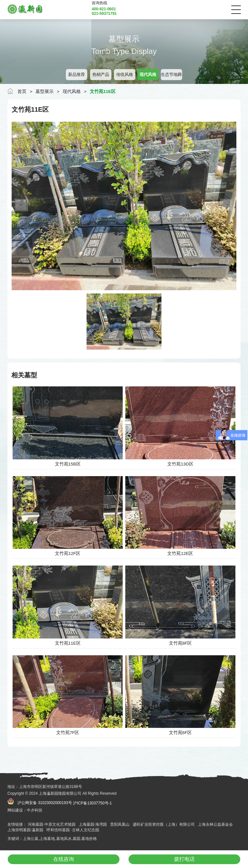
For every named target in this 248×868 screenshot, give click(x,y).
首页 (22, 92)
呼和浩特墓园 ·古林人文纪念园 (73, 830)
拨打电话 (184, 859)
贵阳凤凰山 (120, 824)
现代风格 (72, 92)
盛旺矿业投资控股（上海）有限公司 (164, 824)
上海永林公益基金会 (215, 824)
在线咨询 (64, 859)
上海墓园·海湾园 (93, 824)
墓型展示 (45, 92)
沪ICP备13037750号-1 (92, 803)
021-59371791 (104, 14)
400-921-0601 (104, 9)
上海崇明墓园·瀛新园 (25, 830)
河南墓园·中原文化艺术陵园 (52, 824)
